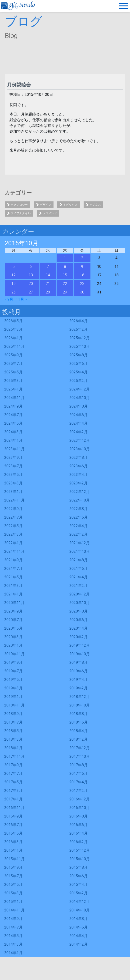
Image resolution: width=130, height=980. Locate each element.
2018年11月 (14, 705)
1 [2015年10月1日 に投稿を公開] (65, 258)
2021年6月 (78, 569)
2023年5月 (13, 475)
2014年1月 (13, 953)
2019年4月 (78, 680)
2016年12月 (80, 799)
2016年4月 (78, 833)
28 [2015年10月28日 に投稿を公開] (48, 292)
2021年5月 (13, 577)
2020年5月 (13, 628)
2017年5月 (13, 782)
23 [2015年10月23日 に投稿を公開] (82, 284)
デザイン (45, 205)
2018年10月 (80, 705)
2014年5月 (13, 936)
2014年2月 (78, 944)
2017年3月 (13, 791)
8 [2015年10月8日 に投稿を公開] (65, 267)
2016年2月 (78, 842)
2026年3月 (13, 329)
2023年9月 (13, 457)
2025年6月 (78, 364)
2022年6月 (78, 517)
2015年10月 (80, 859)
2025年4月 (78, 372)
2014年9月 (13, 919)
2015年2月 (78, 893)
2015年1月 (13, 902)
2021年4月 (78, 577)
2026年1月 (13, 338)
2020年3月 (13, 637)
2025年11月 (14, 346)
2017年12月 (80, 748)
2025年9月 (13, 355)
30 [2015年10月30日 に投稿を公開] (82, 292)
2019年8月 (78, 662)
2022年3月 (13, 534)
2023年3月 (13, 483)
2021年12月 (80, 543)
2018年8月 (78, 714)
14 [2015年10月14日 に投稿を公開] (48, 275)
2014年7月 (13, 927)
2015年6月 (78, 876)
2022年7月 (13, 517)
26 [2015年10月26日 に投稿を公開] (13, 292)
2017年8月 (78, 765)
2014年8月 (78, 919)
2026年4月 (78, 321)
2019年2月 (78, 688)
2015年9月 (13, 867)
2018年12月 (80, 697)
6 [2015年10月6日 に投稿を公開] (31, 267)
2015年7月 (13, 876)
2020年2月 (78, 637)
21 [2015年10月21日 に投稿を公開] (48, 284)
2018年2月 (78, 739)
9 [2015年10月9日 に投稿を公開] (82, 267)
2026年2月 (78, 329)
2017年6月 (78, 773)
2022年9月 (13, 509)
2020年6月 (78, 620)
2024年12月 (80, 389)
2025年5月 (13, 372)
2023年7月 (13, 466)
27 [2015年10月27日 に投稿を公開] (31, 292)
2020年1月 (13, 645)
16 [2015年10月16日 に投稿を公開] (82, 275)
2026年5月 (13, 321)
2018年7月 (13, 722)
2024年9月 (13, 406)
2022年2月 (78, 534)
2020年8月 (78, 611)
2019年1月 (13, 697)
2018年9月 (13, 714)
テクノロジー (19, 205)
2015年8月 (78, 867)
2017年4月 (78, 782)
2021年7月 (13, 569)
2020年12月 (80, 594)
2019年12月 (80, 645)
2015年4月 (78, 885)
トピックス (70, 205)
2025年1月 (13, 389)
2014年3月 (13, 944)
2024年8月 (78, 406)
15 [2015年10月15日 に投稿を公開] (65, 275)
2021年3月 (13, 586)
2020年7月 (13, 620)
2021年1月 (13, 594)
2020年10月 (80, 603)
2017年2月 (78, 791)
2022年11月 (14, 500)
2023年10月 (80, 449)
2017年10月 (80, 756)
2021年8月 (78, 560)
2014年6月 (78, 927)
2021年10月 (80, 551)
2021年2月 (78, 586)
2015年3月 (13, 893)
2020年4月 (78, 628)
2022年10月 (80, 500)
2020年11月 (14, 603)
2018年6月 (78, 722)
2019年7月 (13, 671)
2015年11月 (14, 859)
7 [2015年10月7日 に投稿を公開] (48, 267)
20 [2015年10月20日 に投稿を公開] (31, 284)
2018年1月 (13, 748)
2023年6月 (78, 466)
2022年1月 (13, 543)
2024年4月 (78, 423)
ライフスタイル (21, 213)
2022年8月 (78, 509)
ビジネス (95, 205)
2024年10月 (80, 398)
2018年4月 (78, 731)
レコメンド (50, 213)
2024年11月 (14, 398)
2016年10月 (80, 808)
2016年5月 (13, 833)
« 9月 (9, 299)
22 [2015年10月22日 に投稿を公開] (65, 284)
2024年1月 (13, 440)
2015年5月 (13, 885)
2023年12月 (80, 440)
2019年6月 (78, 671)
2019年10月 (80, 654)
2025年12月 (80, 338)
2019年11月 (14, 654)
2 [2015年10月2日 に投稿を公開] (82, 258)
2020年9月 (13, 611)
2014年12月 (80, 902)
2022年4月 (78, 526)
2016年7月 (13, 825)
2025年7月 (13, 364)
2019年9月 (13, 662)
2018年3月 (13, 739)
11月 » (21, 299)
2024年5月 (13, 423)
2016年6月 (78, 825)
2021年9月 (13, 560)
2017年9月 (13, 765)
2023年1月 (13, 492)
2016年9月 (13, 816)
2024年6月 (78, 415)
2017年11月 (14, 756)
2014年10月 (80, 910)
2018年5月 (13, 731)
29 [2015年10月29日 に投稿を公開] (65, 292)
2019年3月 (13, 688)
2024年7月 (13, 415)
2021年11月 (14, 551)
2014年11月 (14, 910)
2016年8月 (78, 816)
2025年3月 (13, 381)
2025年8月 (78, 355)
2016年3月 (13, 842)
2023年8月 (78, 457)
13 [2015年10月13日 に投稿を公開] (31, 275)
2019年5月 (13, 680)
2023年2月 (78, 483)
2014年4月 (78, 936)
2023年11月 (14, 449)
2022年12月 (80, 492)
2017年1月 (13, 799)
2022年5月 (13, 526)
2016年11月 (14, 808)
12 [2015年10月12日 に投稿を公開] (13, 275)
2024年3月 (13, 432)
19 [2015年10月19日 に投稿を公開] (13, 284)
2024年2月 (78, 432)
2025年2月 (78, 381)
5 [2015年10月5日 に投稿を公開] (14, 267)
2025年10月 (80, 346)
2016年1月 (13, 850)
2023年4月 (78, 475)
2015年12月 (80, 850)
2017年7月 (13, 773)
